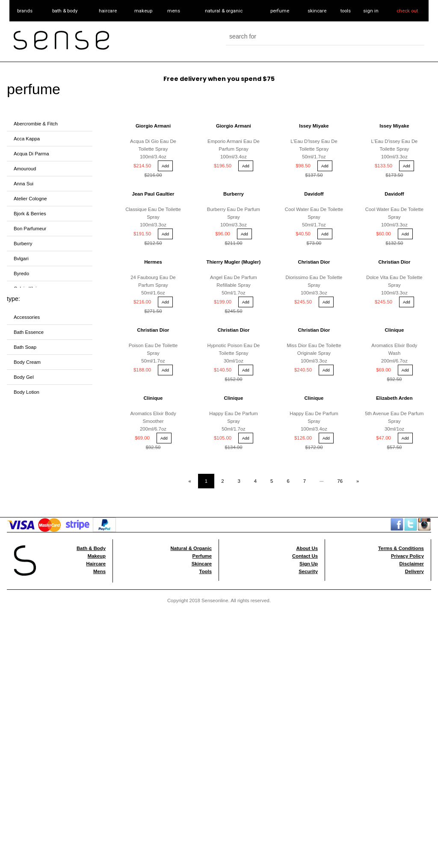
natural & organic (224, 11)
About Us (307, 447)
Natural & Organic (191, 447)
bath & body (65, 11)
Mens (99, 470)
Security (308, 470)
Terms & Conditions (401, 447)
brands (25, 11)
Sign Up (309, 462)
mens (174, 11)
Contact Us (305, 455)
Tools (206, 470)
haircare (108, 11)
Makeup (97, 455)
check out (407, 11)
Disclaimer (412, 462)
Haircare (96, 462)
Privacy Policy (407, 455)
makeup (143, 11)
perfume (280, 11)
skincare (317, 11)
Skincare (202, 462)
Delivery (414, 470)
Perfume (202, 455)
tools (346, 11)
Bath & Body (91, 447)
